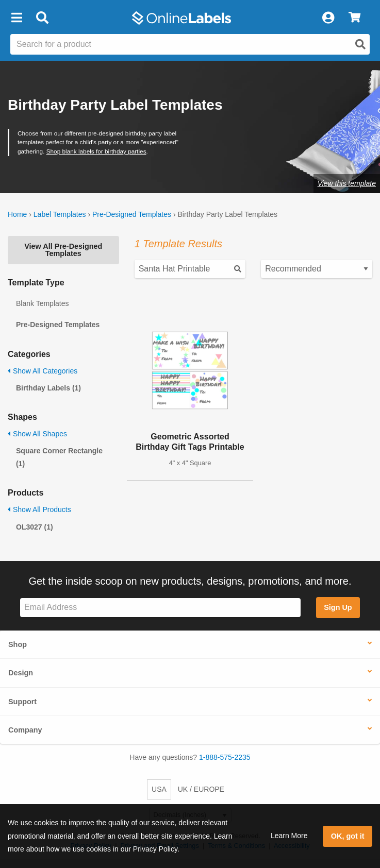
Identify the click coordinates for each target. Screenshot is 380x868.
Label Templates (60, 214)
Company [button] (25, 730)
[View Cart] (354, 18)
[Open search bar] (42, 18)
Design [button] (21, 673)
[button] (16, 18)
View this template (347, 183)
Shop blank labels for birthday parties (96, 151)
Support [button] (22, 702)
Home (17, 214)
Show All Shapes (37, 434)
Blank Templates (42, 303)
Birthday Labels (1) (48, 388)
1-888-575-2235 (225, 757)
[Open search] (360, 44)
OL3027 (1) (35, 527)
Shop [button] (18, 644)
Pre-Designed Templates (132, 214)
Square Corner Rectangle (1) (59, 457)
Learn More (289, 836)
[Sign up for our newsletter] (160, 608)
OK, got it (348, 836)
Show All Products (39, 509)
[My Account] (328, 18)
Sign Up (338, 607)
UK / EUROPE (201, 789)
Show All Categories (43, 371)
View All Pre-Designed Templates (63, 250)
